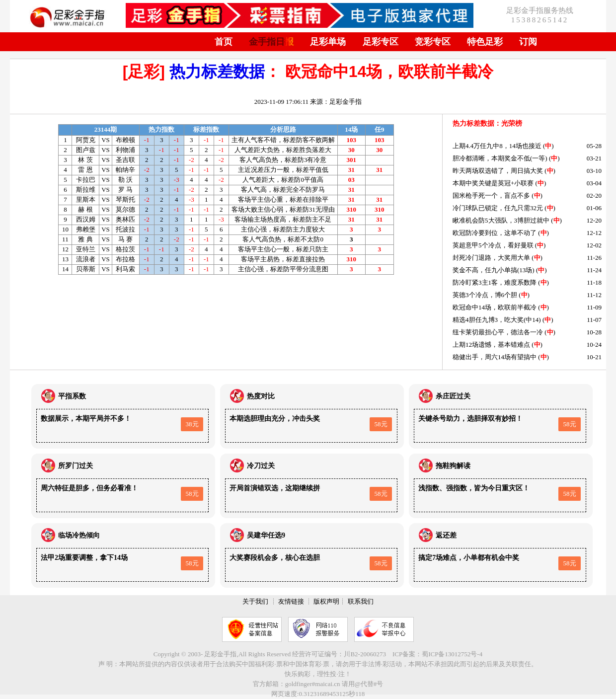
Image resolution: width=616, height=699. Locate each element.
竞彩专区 (433, 42)
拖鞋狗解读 (453, 466)
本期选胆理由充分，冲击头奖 (275, 419)
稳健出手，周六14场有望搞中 (495, 357)
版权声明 (326, 601)
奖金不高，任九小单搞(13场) (494, 270)
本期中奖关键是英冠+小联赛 (493, 183)
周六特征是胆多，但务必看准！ (89, 488)
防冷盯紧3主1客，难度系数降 (495, 282)
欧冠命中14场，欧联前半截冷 (495, 307)
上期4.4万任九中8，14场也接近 (497, 146)
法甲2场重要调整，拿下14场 (84, 558)
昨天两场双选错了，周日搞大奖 (498, 171)
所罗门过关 (76, 466)
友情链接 (291, 601)
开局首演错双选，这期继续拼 (275, 488)
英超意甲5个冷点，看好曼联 (493, 245)
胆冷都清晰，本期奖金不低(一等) (500, 158)
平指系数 (72, 396)
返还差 (446, 535)
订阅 (528, 42)
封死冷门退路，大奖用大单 (491, 258)
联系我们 (361, 601)
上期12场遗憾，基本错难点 (491, 345)
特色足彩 (485, 42)
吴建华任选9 (266, 535)
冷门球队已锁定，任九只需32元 (498, 208)
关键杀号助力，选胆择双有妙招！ (470, 419)
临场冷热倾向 (79, 535)
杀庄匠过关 (453, 396)
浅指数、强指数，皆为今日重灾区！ (474, 488)
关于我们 (255, 601)
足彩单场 (328, 42)
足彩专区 (381, 42)
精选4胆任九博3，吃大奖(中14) (497, 320)
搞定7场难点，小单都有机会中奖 (469, 558)
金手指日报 (271, 42)
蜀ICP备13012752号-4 (452, 654)
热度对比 (261, 396)
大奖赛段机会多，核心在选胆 (275, 558)
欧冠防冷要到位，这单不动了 (495, 233)
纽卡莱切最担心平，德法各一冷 (498, 332)
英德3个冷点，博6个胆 (485, 295)
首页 (224, 42)
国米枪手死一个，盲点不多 (491, 195)
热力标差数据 (217, 72)
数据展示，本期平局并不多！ (86, 419)
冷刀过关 (261, 466)
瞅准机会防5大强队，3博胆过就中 (501, 220)
